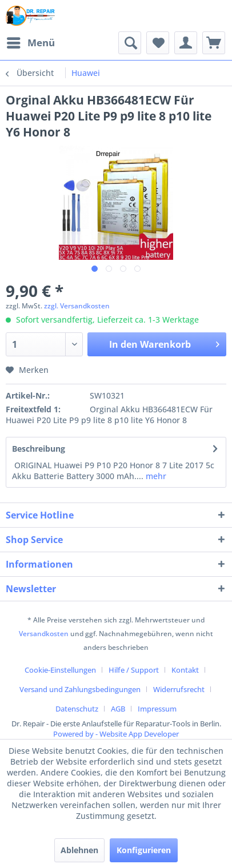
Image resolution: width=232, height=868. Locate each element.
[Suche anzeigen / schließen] (130, 43)
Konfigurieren (144, 850)
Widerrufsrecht (179, 689)
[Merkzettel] (158, 43)
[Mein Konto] (186, 43)
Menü (31, 41)
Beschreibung (39, 449)
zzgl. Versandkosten (77, 306)
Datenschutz (77, 709)
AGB (118, 709)
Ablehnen (79, 850)
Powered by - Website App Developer (116, 734)
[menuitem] (30, 43)
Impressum (157, 709)
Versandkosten (44, 634)
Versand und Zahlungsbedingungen (80, 689)
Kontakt (185, 670)
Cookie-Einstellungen (60, 670)
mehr (155, 476)
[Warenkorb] (214, 43)
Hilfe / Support (134, 670)
